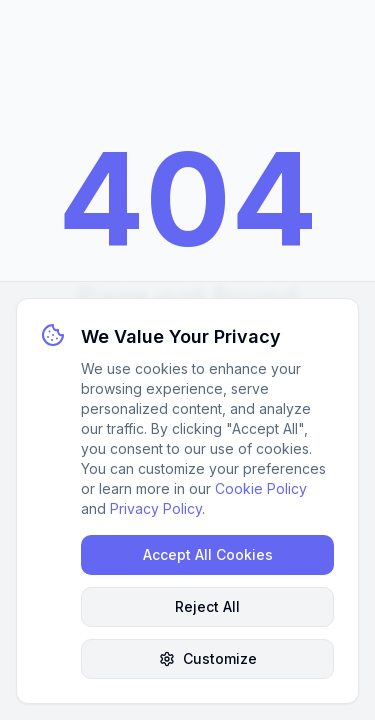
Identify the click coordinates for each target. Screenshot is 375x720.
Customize (208, 658)
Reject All (207, 606)
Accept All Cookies (208, 554)
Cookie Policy (261, 488)
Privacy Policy (156, 508)
